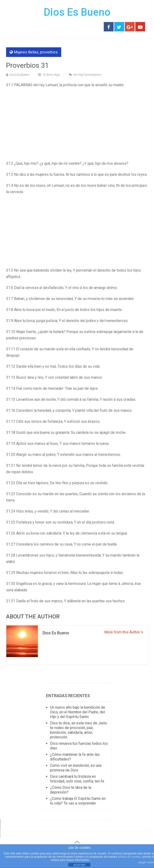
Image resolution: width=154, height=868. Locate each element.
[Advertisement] (77, 126)
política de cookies (129, 857)
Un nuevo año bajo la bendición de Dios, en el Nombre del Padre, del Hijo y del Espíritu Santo (78, 712)
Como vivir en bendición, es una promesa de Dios (76, 768)
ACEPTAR (79, 865)
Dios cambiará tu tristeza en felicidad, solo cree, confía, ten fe (77, 779)
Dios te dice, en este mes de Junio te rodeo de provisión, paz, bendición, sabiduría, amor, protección (79, 730)
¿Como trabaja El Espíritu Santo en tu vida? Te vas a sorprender (78, 801)
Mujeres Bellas (26, 52)
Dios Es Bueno (77, 12)
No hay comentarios (87, 75)
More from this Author (124, 632)
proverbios (49, 52)
